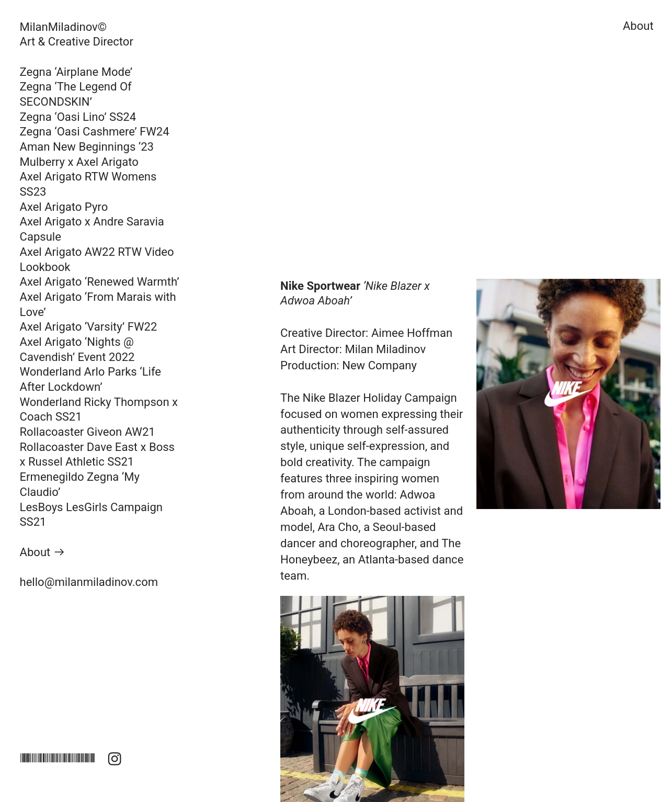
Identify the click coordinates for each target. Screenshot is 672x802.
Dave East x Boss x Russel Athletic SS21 (97, 455)
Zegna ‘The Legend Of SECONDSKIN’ (76, 94)
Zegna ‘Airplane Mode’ (76, 72)
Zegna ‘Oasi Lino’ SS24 (79, 117)
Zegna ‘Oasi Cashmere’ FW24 (95, 132)
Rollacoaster (53, 447)
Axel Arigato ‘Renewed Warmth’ (100, 282)
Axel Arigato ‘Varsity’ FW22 (89, 327)
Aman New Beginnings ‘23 (88, 147)
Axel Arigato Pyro (64, 207)
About (635, 26)
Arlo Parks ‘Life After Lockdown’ (90, 379)
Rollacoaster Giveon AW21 (88, 432)
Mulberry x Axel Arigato (79, 162)
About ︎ (43, 552)
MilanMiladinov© (64, 27)
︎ (115, 759)
